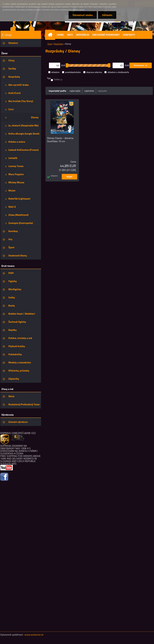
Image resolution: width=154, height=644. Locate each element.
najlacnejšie (75, 91)
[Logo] (22, 23)
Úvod (50, 44)
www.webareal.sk (34, 635)
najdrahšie (89, 91)
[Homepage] (51, 35)
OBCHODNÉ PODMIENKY (106, 35)
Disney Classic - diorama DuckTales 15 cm (60, 140)
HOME (60, 35)
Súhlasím (107, 15)
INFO (70, 35)
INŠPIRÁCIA (83, 35)
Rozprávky (59, 44)
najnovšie (102, 91)
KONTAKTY (129, 35)
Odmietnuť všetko (83, 15)
